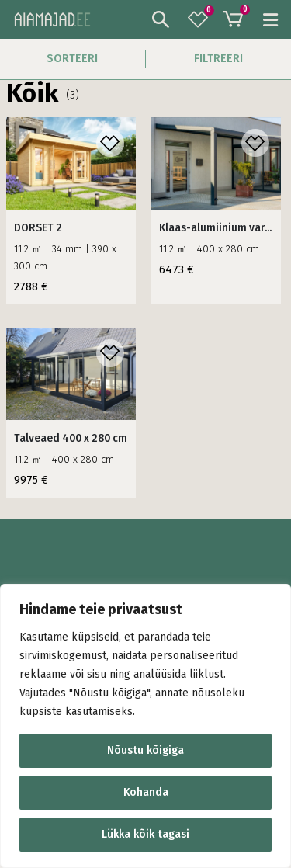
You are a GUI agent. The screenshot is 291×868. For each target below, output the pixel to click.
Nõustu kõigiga (145, 750)
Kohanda (146, 792)
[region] (145, 726)
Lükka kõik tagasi (145, 834)
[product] (71, 163)
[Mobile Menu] (266, 19)
